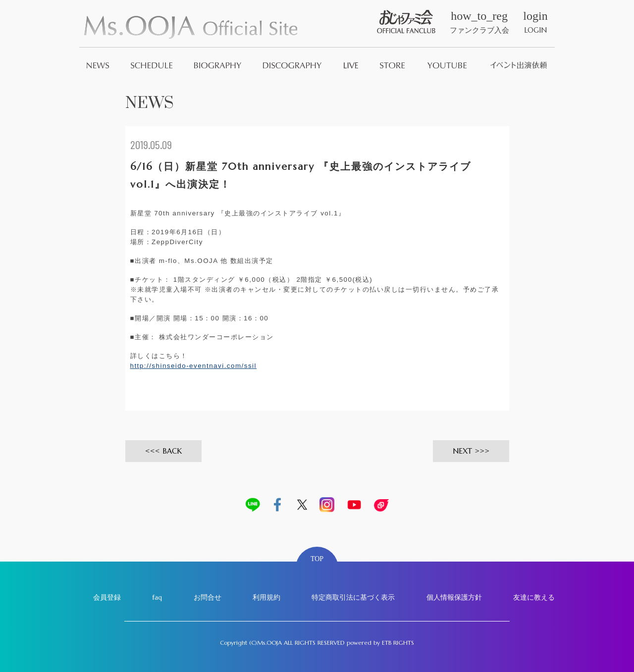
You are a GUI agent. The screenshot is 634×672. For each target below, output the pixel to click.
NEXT (462, 451)
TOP (317, 559)
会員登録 (107, 597)
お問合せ (208, 597)
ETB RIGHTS (398, 643)
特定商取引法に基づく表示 (353, 597)
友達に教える (534, 597)
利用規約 (266, 597)
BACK (172, 451)
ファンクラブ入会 (479, 22)
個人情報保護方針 (454, 597)
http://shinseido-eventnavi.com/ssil (193, 366)
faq (157, 597)
